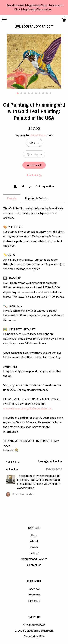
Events (34, 547)
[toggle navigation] (4, 19)
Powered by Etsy (34, 636)
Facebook (34, 589)
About (34, 541)
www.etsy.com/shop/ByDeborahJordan (28, 408)
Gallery (34, 553)
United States (38, 135)
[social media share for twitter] (23, 186)
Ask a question (45, 186)
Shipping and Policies (34, 559)
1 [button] (18, 93)
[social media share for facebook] (16, 186)
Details (12, 198)
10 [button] (50, 93)
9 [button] (47, 93)
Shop (34, 535)
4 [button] (29, 93)
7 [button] (40, 93)
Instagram (34, 595)
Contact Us (34, 565)
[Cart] (64, 20)
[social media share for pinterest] (30, 186)
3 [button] (25, 93)
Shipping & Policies (36, 198)
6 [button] (36, 93)
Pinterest (34, 601)
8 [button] (43, 93)
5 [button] (32, 93)
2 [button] (21, 93)
